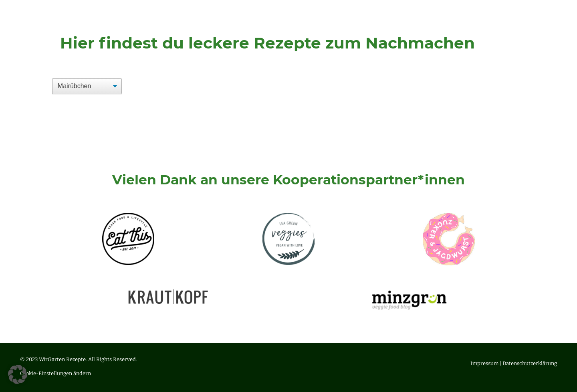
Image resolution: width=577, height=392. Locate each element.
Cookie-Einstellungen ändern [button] (55, 373)
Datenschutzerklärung (530, 363)
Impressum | (486, 363)
